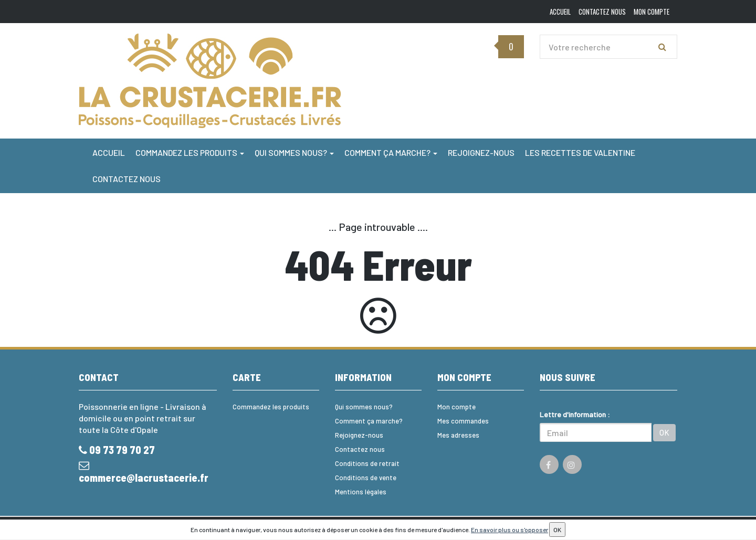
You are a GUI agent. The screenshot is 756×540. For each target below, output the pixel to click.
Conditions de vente (366, 478)
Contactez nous (127, 179)
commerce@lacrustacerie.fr (144, 472)
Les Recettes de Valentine (580, 152)
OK (664, 432)
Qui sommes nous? (294, 152)
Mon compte (456, 407)
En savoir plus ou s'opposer (510, 530)
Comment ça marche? (391, 152)
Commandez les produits (190, 152)
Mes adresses (458, 435)
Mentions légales (361, 492)
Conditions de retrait (367, 463)
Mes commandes (463, 421)
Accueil (109, 152)
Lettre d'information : (575, 414)
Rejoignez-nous (481, 152)
